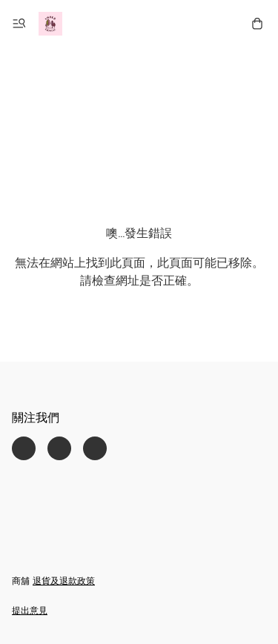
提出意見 (30, 611)
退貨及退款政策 (64, 582)
